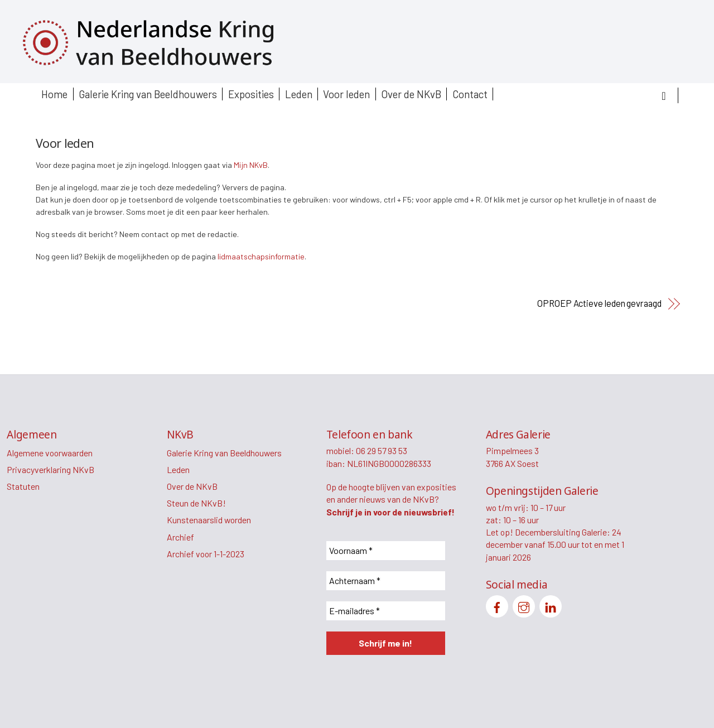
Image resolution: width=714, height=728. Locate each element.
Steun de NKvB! (196, 503)
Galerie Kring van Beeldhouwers (148, 94)
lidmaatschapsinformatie (261, 256)
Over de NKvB (411, 94)
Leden (299, 94)
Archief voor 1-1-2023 (206, 554)
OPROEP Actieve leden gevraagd (599, 303)
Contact (470, 94)
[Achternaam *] (386, 581)
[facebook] (497, 605)
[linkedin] (551, 605)
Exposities (251, 94)
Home (54, 94)
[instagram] (524, 605)
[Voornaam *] (386, 551)
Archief (180, 537)
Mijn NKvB (251, 165)
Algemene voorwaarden (50, 453)
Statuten (23, 486)
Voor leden (346, 94)
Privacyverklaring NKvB (50, 469)
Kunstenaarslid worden (209, 520)
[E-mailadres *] (386, 611)
